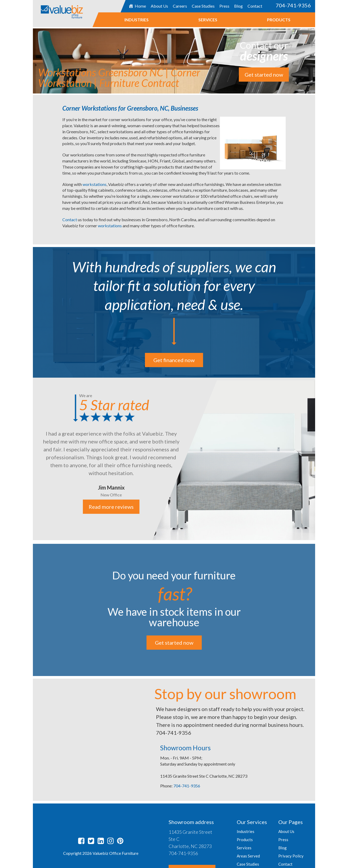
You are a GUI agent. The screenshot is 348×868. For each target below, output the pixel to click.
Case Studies (203, 6)
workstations (95, 184)
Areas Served (248, 856)
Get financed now (174, 360)
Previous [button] (29, 460)
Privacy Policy (291, 856)
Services (208, 20)
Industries (136, 20)
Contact (255, 6)
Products (278, 20)
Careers (180, 6)
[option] (174, 459)
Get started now (264, 75)
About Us (159, 6)
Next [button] (319, 460)
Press (224, 6)
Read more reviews (111, 507)
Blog (238, 6)
